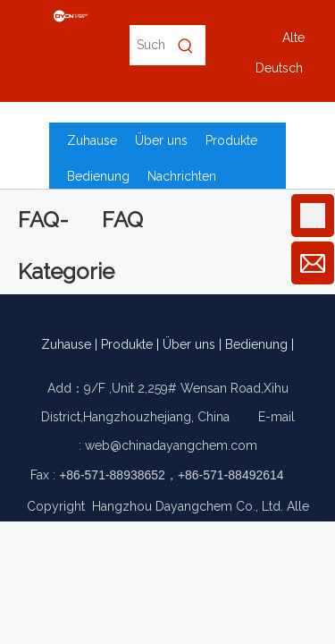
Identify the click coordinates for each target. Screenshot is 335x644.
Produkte (127, 344)
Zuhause (66, 344)
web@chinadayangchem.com (171, 445)
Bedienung (256, 344)
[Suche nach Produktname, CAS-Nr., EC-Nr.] (147, 45)
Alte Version (293, 42)
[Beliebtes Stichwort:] (185, 45)
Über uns (189, 344)
